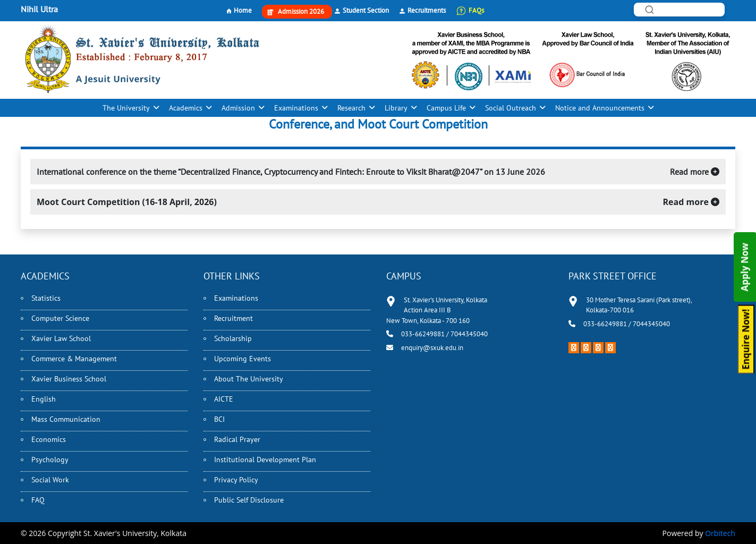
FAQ (38, 500)
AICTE (224, 399)
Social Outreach (511, 108)
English (44, 399)
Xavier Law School (61, 338)
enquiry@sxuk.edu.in (432, 348)
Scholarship (233, 338)
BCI (219, 419)
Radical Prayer (237, 439)
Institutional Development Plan (265, 460)
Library (396, 108)
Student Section (366, 10)
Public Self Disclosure (249, 500)
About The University (249, 379)
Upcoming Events (243, 359)
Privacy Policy (236, 480)
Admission (238, 108)
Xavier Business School (69, 379)
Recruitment (233, 318)
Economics (49, 439)
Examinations (296, 108)
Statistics (46, 298)
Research (351, 108)
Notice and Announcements (600, 108)
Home (243, 10)
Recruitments (427, 10)
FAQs (476, 10)
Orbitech (720, 533)
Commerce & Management (74, 359)
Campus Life (446, 108)
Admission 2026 (301, 11)
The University (126, 108)
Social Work (50, 480)
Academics (186, 108)
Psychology (50, 460)
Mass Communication (66, 419)
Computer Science (60, 318)
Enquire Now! (746, 339)
